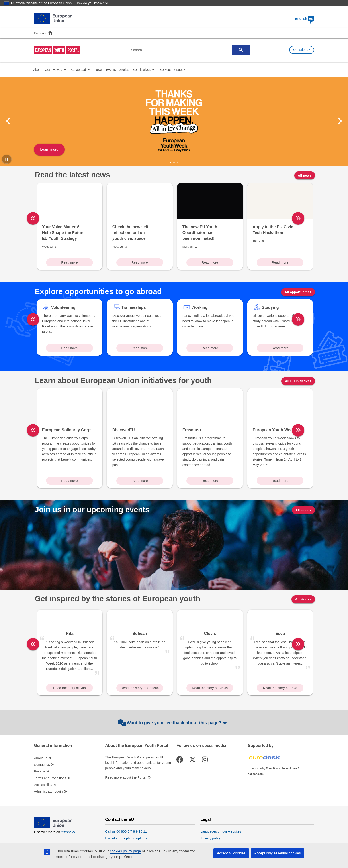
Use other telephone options (126, 838)
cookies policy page (125, 851)
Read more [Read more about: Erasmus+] (210, 481)
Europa (39, 33)
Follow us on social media (201, 746)
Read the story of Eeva (280, 688)
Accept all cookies (231, 853)
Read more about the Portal (126, 777)
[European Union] (53, 827)
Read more (70, 262)
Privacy (39, 771)
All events (303, 510)
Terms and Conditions (50, 778)
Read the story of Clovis (210, 688)
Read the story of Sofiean (140, 688)
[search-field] (189, 50)
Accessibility (43, 785)
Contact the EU (120, 820)
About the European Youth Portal (137, 746)
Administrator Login (48, 791)
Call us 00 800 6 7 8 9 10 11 (126, 831)
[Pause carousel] (7, 159)
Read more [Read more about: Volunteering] (70, 348)
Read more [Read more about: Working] (210, 348)
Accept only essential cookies (277, 853)
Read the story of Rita (70, 688)
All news (305, 175)
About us (40, 758)
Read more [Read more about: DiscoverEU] (140, 481)
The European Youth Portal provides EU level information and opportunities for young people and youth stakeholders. (138, 763)
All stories (303, 599)
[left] (33, 218)
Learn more (49, 149)
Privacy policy (211, 838)
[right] (317, 218)
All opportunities (298, 292)
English (305, 19)
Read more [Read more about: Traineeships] (140, 348)
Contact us (42, 765)
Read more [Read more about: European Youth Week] (280, 481)
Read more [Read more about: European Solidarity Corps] (70, 481)
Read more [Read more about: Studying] (280, 348)
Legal (206, 820)
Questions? (302, 50)
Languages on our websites (221, 831)
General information (53, 746)
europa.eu (69, 832)
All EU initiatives (298, 381)
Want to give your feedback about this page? (173, 723)
